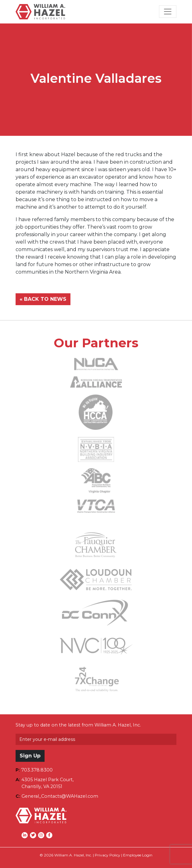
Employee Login (138, 855)
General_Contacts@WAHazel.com (60, 796)
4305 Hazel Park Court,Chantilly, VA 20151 (48, 783)
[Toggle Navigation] (168, 12)
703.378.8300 (37, 770)
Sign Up (30, 756)
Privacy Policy (108, 855)
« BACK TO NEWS (43, 299)
